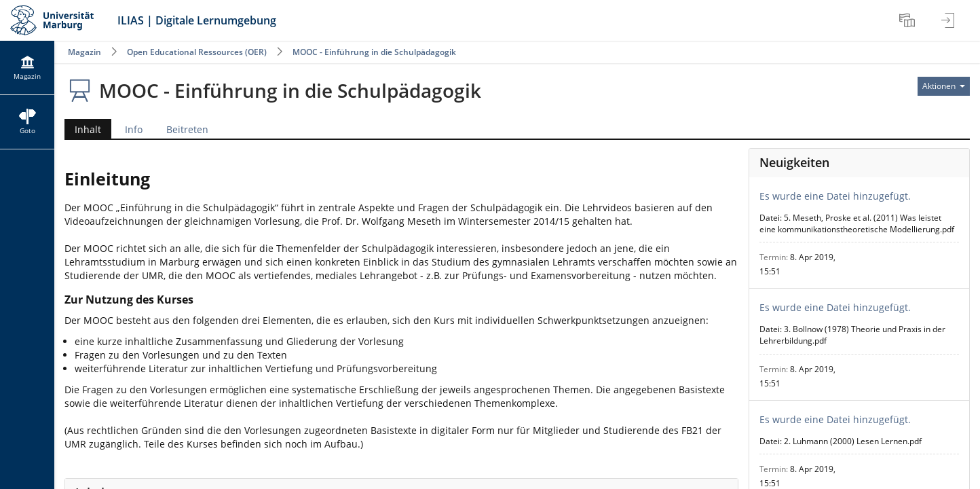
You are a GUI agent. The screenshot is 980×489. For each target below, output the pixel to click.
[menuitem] (909, 20)
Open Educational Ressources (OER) (197, 52)
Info (134, 129)
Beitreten (187, 129)
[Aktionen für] (944, 86)
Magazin (84, 52)
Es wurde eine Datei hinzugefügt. (835, 196)
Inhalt (83, 129)
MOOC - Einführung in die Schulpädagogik (374, 52)
